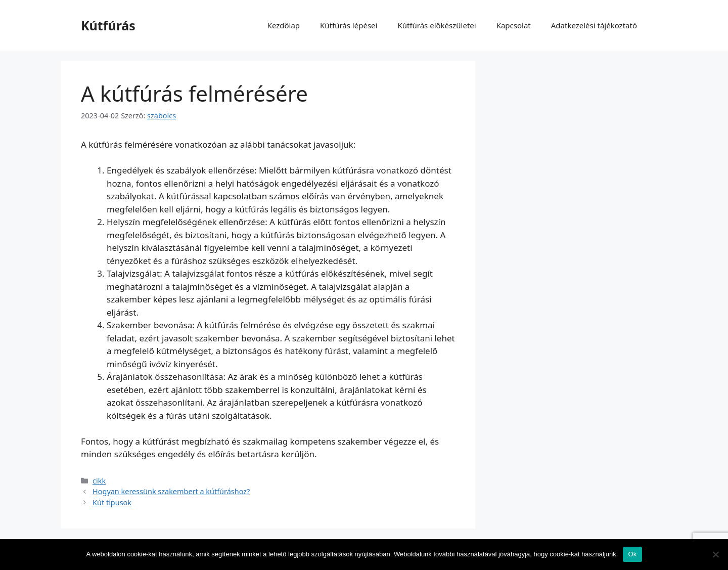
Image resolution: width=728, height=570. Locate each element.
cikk (99, 481)
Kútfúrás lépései (349, 25)
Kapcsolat (514, 25)
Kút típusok (112, 502)
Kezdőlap (284, 25)
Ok (632, 554)
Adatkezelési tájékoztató (594, 25)
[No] (715, 554)
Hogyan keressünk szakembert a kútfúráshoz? (171, 491)
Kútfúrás (108, 25)
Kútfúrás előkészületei (437, 25)
